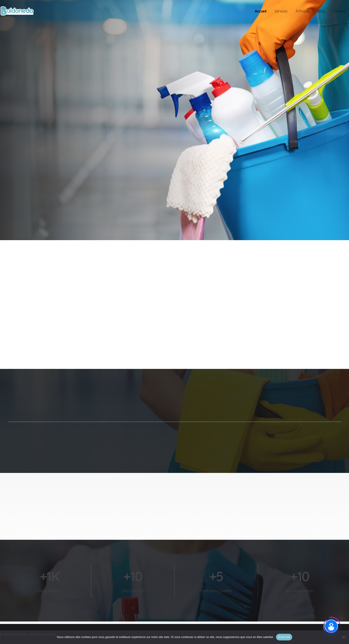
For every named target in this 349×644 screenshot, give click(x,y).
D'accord (284, 637)
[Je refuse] (343, 637)
